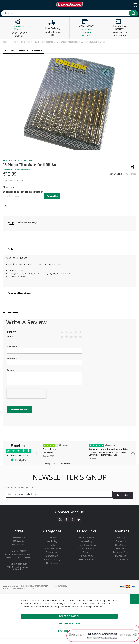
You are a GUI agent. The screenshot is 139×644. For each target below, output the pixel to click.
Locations (121, 548)
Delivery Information (87, 548)
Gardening (52, 540)
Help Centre (121, 544)
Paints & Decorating (52, 548)
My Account (121, 555)
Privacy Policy (86, 555)
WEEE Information (87, 559)
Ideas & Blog (87, 540)
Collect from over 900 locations (86, 33)
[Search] (133, 13)
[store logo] (69, 5)
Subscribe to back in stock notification (23, 192)
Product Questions (19, 293)
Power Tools (25, 42)
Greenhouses (52, 551)
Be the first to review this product (17, 170)
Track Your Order (121, 551)
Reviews (13, 312)
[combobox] (69, 13)
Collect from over (19, 563)
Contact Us (121, 540)
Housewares (52, 562)
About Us (121, 537)
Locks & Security (52, 559)
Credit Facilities (121, 559)
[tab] (69, 249)
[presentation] (26, 394)
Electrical (52, 537)
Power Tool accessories (43, 42)
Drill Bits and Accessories (67, 42)
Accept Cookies (69, 615)
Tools (14, 42)
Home (5, 42)
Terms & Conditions (86, 544)
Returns (86, 551)
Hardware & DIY (52, 555)
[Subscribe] (123, 494)
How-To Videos (86, 537)
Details (12, 249)
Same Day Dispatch (19, 28)
